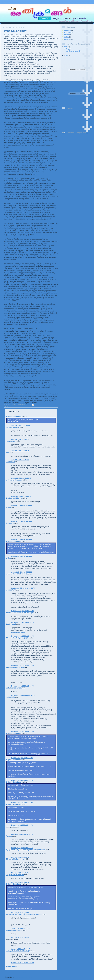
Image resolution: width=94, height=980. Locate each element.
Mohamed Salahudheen (15, 859)
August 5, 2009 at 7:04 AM (21, 496)
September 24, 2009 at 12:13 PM (23, 588)
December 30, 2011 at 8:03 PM (23, 963)
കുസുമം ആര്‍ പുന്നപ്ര (15, 875)
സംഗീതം (67, 39)
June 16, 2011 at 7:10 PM (21, 949)
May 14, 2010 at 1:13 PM (20, 912)
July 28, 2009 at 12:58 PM (21, 425)
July (68, 49)
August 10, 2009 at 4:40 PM (21, 521)
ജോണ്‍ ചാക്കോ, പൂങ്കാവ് (15, 667)
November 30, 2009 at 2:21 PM (23, 731)
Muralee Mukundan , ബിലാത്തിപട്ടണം (21, 613)
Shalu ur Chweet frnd (14, 930)
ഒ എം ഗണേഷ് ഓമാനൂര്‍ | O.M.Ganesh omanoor (24, 914)
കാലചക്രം (10, 697)
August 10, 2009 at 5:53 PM (21, 572)
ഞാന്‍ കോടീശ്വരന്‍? (15, 31)
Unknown (10, 523)
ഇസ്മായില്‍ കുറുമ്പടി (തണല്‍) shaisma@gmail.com (26, 850)
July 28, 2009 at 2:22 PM (20, 451)
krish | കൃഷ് (11, 624)
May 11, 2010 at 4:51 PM (20, 873)
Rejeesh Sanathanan (14, 416)
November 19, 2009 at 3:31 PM (23, 636)
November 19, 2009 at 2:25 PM (23, 622)
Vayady (9, 836)
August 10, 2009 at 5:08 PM (21, 556)
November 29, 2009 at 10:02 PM (23, 695)
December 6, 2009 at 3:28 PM (22, 825)
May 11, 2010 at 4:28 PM (20, 857)
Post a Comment (13, 966)
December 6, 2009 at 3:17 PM (22, 780)
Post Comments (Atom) (24, 977)
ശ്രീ (8, 452)
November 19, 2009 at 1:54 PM (23, 611)
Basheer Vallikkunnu (14, 498)
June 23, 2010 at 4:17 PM (21, 928)
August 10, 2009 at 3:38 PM (21, 505)
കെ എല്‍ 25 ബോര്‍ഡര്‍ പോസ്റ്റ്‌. (18, 951)
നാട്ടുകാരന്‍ (11, 441)
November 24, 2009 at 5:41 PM (23, 686)
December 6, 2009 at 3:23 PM (22, 803)
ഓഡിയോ (68, 32)
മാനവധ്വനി (11, 590)
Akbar (9, 507)
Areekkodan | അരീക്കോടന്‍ (17, 574)
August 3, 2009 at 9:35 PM (21, 478)
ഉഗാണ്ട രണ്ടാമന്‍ (13, 427)
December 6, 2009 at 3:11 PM (22, 758)
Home (25, 973)
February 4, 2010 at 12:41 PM (22, 834)
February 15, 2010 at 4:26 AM (22, 848)
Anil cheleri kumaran (14, 480)
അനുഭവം (11, 406)
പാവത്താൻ (11, 462)
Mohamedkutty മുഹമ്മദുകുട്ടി (17, 638)
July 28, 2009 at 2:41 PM (20, 460)
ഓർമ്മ (17, 406)
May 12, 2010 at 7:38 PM (20, 882)
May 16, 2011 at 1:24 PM (20, 938)
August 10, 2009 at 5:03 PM (21, 539)
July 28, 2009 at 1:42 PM (20, 439)
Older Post (53, 973)
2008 (66, 55)
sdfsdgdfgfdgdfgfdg (14, 688)
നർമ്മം (21, 406)
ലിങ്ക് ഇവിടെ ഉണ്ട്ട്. (18, 632)
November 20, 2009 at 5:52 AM (23, 666)
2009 (66, 47)
